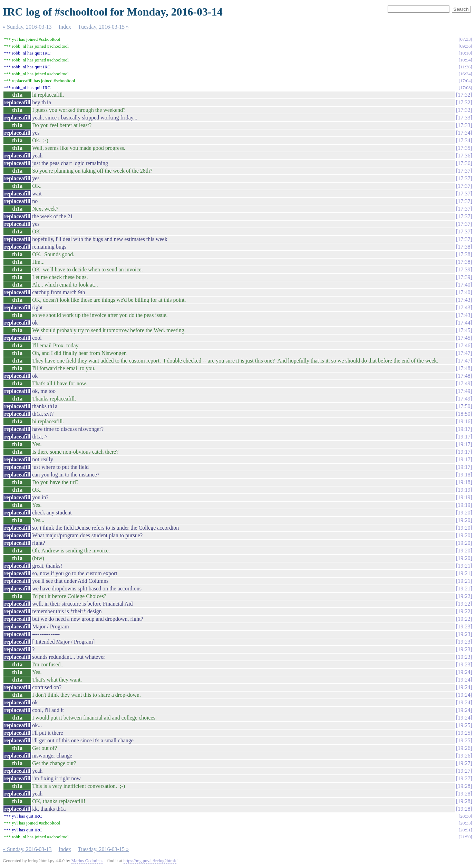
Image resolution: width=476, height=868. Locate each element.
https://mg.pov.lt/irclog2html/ (150, 861)
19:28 (464, 786)
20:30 (465, 816)
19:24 (464, 672)
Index (65, 27)
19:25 (464, 725)
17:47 (464, 353)
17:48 (464, 368)
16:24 (465, 74)
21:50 (465, 837)
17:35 (464, 148)
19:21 (464, 566)
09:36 (465, 46)
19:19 (464, 490)
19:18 (464, 475)
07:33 (465, 39)
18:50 (464, 414)
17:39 (464, 269)
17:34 (464, 133)
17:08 (465, 88)
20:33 (465, 823)
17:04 (465, 81)
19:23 (464, 626)
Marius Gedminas (88, 861)
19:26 (464, 748)
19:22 (464, 596)
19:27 (464, 763)
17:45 (464, 330)
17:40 (464, 285)
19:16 (464, 421)
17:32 (464, 95)
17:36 (464, 156)
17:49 (464, 383)
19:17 (464, 429)
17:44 (464, 323)
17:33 (464, 118)
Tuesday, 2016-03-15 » (103, 27)
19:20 (464, 513)
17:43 (464, 300)
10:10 (465, 53)
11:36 (466, 67)
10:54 (465, 60)
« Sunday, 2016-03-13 (27, 27)
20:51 (465, 830)
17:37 (464, 171)
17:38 (464, 247)
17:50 (464, 406)
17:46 (464, 345)
